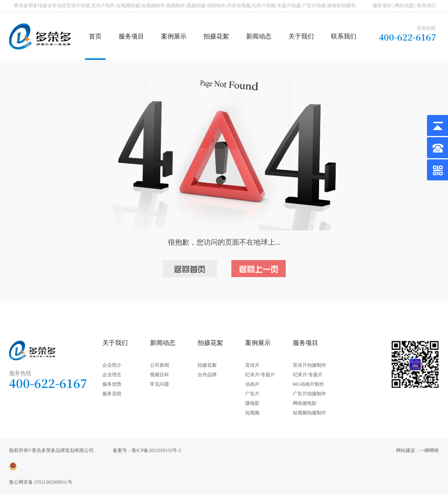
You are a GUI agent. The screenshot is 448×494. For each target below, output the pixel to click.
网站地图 (404, 6)
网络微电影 (305, 403)
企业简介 (112, 365)
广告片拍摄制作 (310, 394)
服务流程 (112, 394)
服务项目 (382, 6)
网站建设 (406, 450)
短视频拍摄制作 (310, 413)
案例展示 (174, 36)
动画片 (252, 384)
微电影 (252, 403)
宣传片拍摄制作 (310, 365)
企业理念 (112, 375)
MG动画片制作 (309, 384)
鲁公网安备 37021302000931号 (41, 482)
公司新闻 (160, 365)
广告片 (252, 394)
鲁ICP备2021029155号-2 (157, 450)
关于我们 (301, 36)
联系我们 (427, 6)
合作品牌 (207, 375)
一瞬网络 (429, 450)
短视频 (252, 413)
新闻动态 (259, 36)
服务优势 (112, 384)
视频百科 (160, 375)
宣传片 (252, 365)
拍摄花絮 (216, 36)
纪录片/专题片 (260, 375)
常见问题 (160, 384)
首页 (95, 36)
